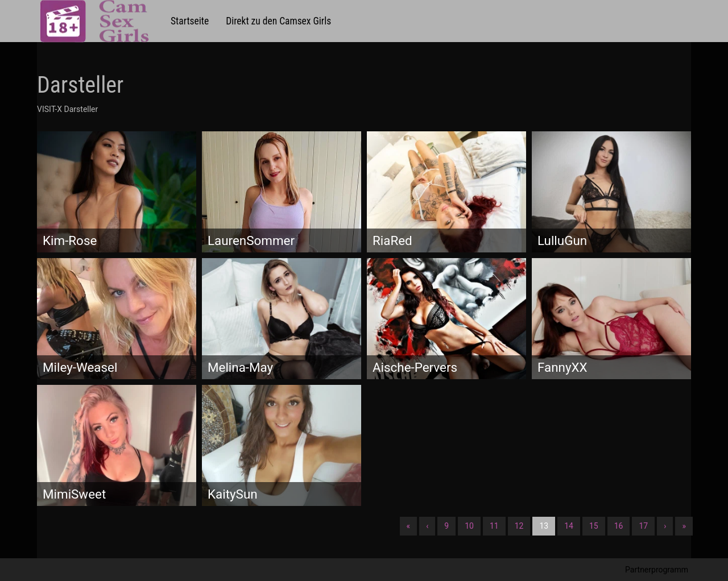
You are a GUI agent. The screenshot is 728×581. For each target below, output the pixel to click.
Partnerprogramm (657, 570)
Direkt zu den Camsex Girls (278, 21)
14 (569, 526)
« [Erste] (409, 526)
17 (643, 526)
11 (494, 526)
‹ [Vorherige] (427, 526)
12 (519, 526)
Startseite (190, 21)
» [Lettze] (684, 526)
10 (469, 526)
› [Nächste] (665, 526)
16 (619, 526)
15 (594, 526)
